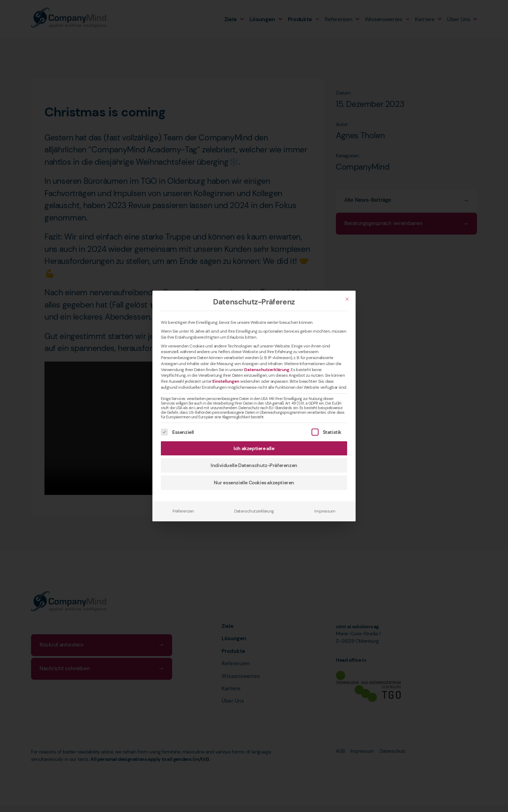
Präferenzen (183, 511)
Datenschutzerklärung (267, 370)
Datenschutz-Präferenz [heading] (254, 302)
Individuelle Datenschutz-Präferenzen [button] (254, 465)
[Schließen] (347, 299)
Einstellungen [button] (226, 381)
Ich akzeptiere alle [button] (254, 448)
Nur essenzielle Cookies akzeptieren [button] (254, 483)
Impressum (325, 511)
